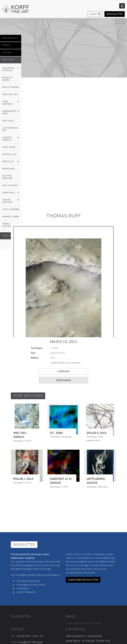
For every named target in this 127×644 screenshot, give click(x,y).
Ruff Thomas (10, 185)
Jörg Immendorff (74, 603)
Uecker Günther (11, 200)
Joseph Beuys (73, 599)
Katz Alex (8, 121)
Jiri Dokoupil (88, 599)
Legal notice (74, 640)
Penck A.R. (11, 162)
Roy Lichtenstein (105, 603)
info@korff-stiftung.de (31, 600)
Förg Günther (11, 102)
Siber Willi (11, 193)
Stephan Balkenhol (76, 594)
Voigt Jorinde (11, 210)
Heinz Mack (90, 608)
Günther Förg (103, 599)
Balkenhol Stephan (11, 68)
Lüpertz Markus (11, 138)
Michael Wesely (104, 622)
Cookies (111, 640)
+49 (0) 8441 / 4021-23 (30, 594)
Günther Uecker (101, 617)
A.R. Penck (71, 613)
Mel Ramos (84, 613)
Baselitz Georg (7, 79)
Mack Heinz (9, 147)
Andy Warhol (88, 622)
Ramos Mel (9, 169)
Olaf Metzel (103, 608)
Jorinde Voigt (73, 622)
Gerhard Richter (100, 613)
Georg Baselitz (95, 594)
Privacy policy (94, 640)
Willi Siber (86, 617)
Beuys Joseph (11, 87)
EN (119, 21)
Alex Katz (90, 603)
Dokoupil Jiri (10, 94)
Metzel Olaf (9, 154)
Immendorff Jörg (11, 112)
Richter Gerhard (7, 177)
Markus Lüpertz (74, 608)
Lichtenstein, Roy (10, 129)
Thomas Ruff (73, 617)
